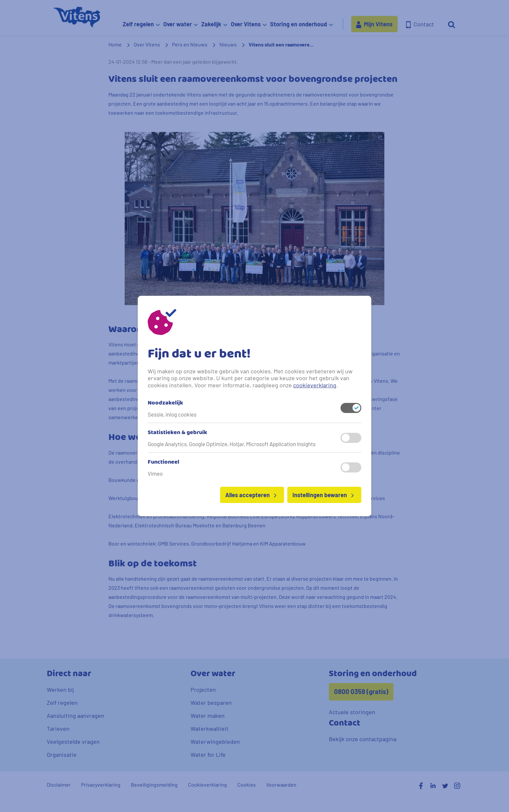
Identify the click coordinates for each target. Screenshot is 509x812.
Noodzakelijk (165, 403)
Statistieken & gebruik (177, 433)
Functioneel (163, 462)
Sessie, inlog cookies (172, 414)
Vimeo (155, 473)
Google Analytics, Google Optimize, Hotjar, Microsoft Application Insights (232, 444)
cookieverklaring (315, 385)
